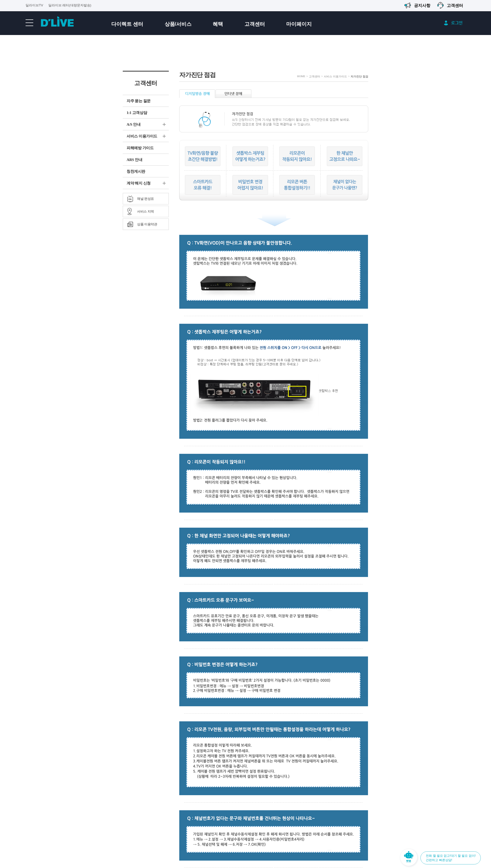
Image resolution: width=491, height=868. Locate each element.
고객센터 (255, 24)
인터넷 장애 (233, 94)
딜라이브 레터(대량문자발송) (70, 5)
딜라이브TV (34, 5)
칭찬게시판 (136, 171)
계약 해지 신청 (139, 183)
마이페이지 (299, 24)
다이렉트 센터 (127, 24)
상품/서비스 (178, 24)
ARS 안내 (134, 160)
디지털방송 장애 (197, 94)
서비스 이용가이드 (142, 136)
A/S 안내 (133, 124)
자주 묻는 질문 (139, 101)
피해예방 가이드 (140, 148)
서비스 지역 (146, 211)
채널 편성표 (146, 199)
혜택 (218, 24)
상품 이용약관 (147, 224)
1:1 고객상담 (137, 113)
